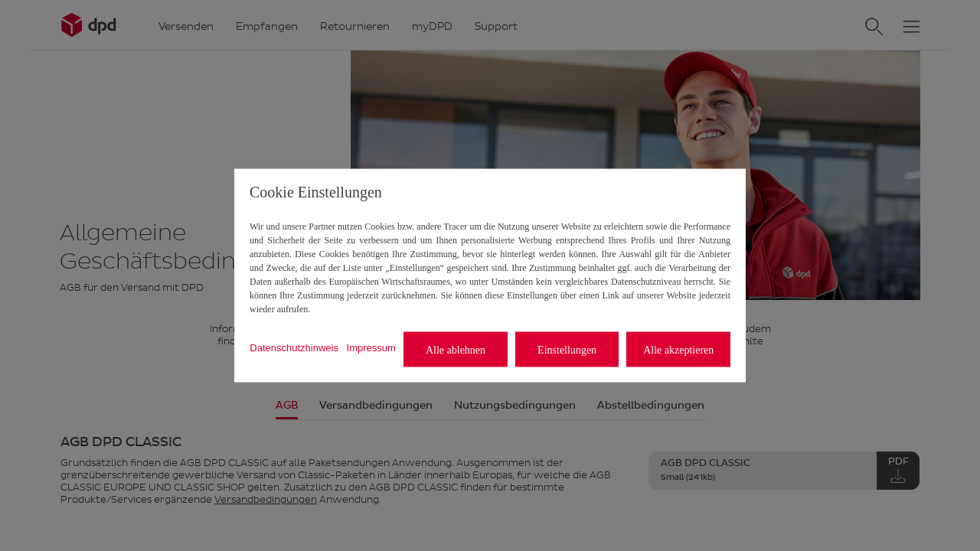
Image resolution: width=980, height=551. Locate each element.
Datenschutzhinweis (294, 347)
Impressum (371, 347)
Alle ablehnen (456, 349)
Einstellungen (567, 349)
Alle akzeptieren (678, 349)
